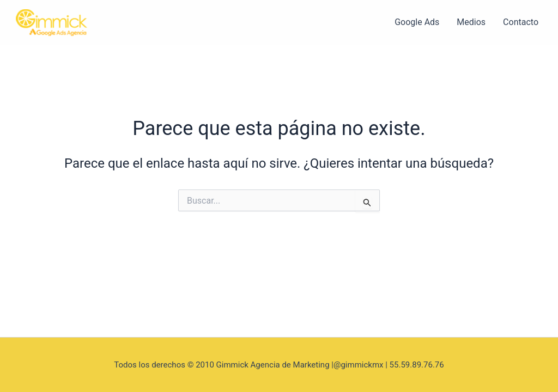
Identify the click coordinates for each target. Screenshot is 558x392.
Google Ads (417, 22)
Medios (471, 22)
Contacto (521, 22)
